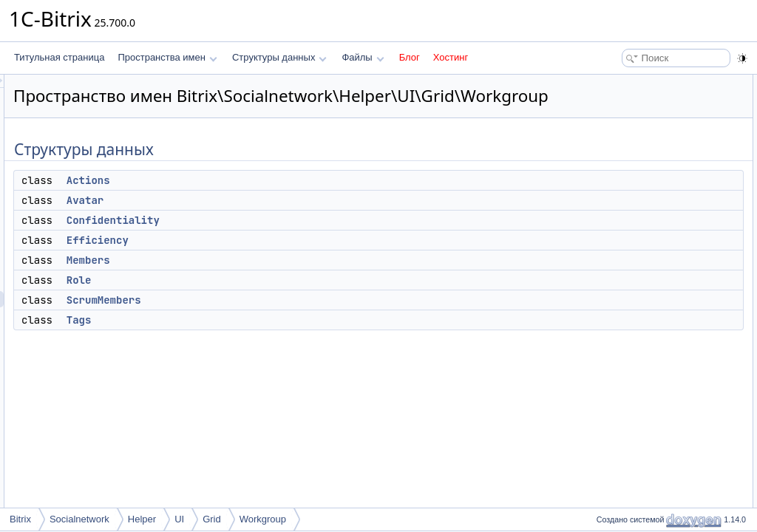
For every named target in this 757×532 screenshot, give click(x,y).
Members (273, 281)
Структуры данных (279, 57)
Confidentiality (298, 241)
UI (179, 519)
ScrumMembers (289, 321)
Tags (264, 341)
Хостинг (451, 57)
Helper (142, 519)
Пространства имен (167, 57)
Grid (212, 519)
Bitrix (20, 519)
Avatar (270, 221)
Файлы (363, 57)
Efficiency (282, 261)
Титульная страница (59, 57)
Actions (273, 201)
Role (264, 301)
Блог (410, 57)
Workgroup (263, 519)
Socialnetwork (79, 519)
